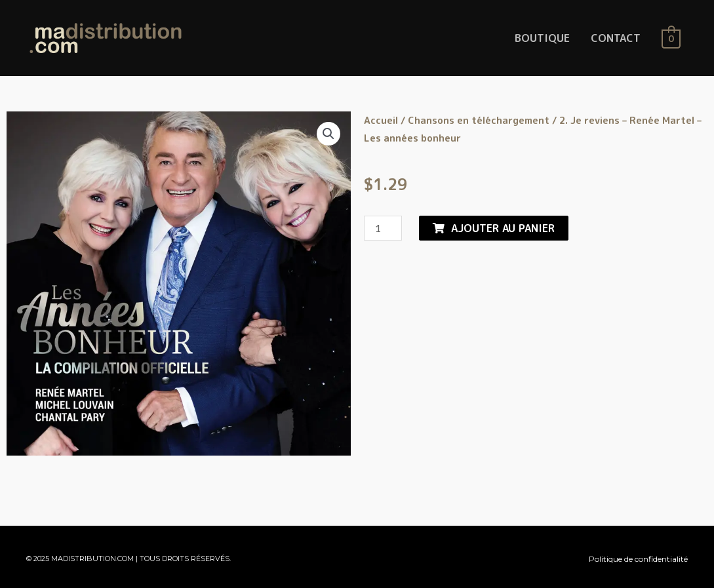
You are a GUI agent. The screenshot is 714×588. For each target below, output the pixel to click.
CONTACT (616, 38)
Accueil (381, 120)
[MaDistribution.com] (106, 37)
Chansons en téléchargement (479, 120)
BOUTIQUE (542, 38)
